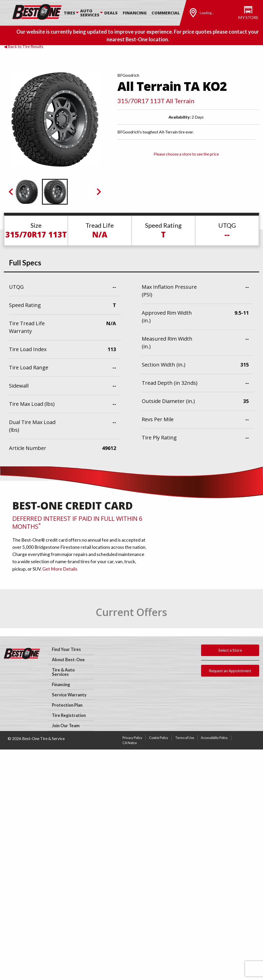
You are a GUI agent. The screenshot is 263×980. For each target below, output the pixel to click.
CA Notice (130, 743)
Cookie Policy (159, 738)
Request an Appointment (230, 671)
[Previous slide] (11, 192)
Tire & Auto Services (63, 672)
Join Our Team (66, 726)
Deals (111, 13)
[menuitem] (72, 13)
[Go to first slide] (98, 192)
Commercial (166, 13)
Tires (69, 13)
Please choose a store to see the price (186, 154)
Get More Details (60, 569)
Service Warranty (69, 695)
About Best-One (68, 660)
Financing (135, 13)
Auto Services (90, 13)
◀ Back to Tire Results (24, 46)
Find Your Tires (66, 649)
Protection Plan (67, 705)
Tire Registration (69, 715)
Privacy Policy (132, 738)
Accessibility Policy (214, 738)
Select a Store (230, 650)
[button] (27, 192)
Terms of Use (185, 738)
